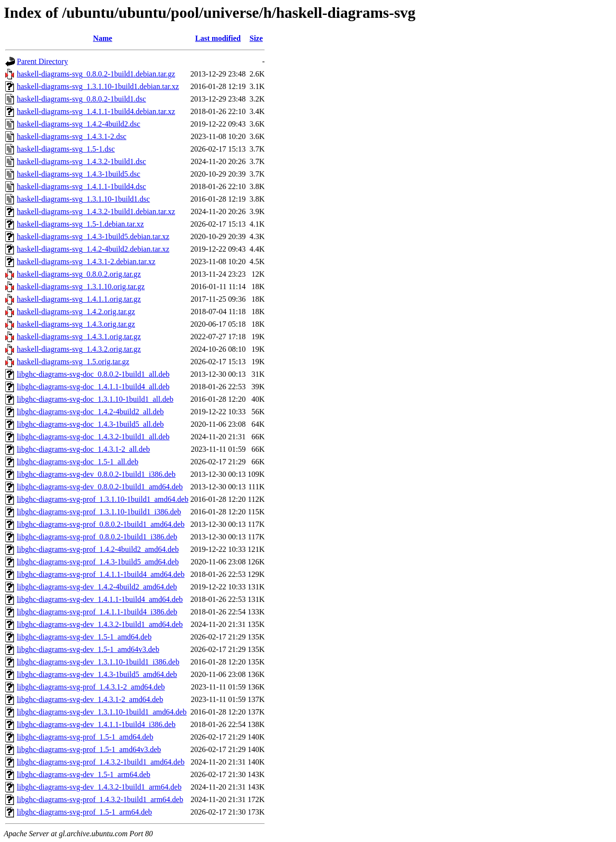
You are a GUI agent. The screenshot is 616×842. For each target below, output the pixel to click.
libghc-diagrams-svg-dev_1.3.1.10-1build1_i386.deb (98, 662)
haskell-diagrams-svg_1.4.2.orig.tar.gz (76, 312)
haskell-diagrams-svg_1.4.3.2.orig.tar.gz (79, 349)
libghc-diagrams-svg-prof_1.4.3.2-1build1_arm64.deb (100, 799)
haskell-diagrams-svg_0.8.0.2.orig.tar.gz (79, 274)
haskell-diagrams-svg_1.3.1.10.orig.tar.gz (81, 287)
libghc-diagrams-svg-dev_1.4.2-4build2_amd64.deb (97, 587)
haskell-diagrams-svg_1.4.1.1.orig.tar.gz (79, 299)
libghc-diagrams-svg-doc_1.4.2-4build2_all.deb (90, 412)
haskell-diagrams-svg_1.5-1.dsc (66, 149)
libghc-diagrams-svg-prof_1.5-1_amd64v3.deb (89, 749)
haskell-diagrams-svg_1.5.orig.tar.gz (73, 362)
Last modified (218, 38)
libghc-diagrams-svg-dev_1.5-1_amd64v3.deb (88, 649)
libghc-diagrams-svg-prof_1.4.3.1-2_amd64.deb (91, 687)
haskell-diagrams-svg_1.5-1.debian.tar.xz (80, 224)
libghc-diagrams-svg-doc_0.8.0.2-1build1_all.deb (93, 374)
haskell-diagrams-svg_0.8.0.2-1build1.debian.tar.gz (96, 74)
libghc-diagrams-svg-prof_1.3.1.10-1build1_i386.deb (99, 512)
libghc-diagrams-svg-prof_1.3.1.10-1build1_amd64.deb (103, 499)
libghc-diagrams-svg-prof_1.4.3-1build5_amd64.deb (98, 562)
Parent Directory (42, 61)
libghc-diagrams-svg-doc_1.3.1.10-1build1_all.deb (95, 399)
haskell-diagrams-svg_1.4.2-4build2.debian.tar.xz (93, 249)
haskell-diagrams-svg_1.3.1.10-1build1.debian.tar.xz (98, 86)
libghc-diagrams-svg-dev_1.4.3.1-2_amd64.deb (90, 699)
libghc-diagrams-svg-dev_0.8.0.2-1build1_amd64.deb (100, 487)
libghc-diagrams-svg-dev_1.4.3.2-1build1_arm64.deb (99, 787)
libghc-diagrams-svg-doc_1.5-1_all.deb (77, 462)
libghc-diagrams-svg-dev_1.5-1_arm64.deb (83, 774)
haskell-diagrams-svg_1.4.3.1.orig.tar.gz (79, 337)
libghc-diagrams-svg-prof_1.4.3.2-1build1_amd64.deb (101, 762)
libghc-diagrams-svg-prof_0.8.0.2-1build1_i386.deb (97, 537)
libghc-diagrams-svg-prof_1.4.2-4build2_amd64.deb (98, 549)
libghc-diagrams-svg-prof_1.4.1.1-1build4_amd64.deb (101, 574)
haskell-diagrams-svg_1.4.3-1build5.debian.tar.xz (93, 236)
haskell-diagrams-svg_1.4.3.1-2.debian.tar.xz (86, 262)
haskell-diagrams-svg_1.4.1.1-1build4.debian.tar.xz (96, 111)
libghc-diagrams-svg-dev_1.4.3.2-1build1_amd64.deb (100, 624)
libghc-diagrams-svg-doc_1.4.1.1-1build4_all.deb (93, 387)
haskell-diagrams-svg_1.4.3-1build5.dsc (78, 174)
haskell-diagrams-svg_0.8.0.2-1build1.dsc (81, 99)
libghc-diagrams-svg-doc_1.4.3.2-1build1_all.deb (93, 437)
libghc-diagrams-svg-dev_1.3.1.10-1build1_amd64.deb (102, 712)
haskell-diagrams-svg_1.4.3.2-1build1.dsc (81, 161)
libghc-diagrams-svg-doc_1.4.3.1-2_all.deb (83, 449)
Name (103, 38)
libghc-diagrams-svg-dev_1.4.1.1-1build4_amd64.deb (100, 599)
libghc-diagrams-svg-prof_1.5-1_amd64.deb (85, 737)
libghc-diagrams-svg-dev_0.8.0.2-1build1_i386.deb (96, 474)
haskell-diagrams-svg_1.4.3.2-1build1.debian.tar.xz (96, 211)
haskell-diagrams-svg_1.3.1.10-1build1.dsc (83, 199)
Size (256, 38)
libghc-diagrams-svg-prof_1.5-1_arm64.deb (84, 812)
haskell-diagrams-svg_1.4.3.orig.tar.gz (76, 324)
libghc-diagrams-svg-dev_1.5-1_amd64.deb (84, 637)
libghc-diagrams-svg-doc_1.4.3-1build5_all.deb (90, 424)
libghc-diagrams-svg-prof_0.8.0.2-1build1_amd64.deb (101, 524)
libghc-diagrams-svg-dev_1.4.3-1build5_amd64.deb (97, 674)
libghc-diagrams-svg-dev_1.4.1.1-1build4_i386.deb (96, 724)
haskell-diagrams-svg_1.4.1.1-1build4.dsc (81, 186)
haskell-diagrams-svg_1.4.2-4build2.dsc (78, 124)
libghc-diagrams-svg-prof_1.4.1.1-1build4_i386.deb (97, 612)
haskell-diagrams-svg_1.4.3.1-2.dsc (72, 136)
